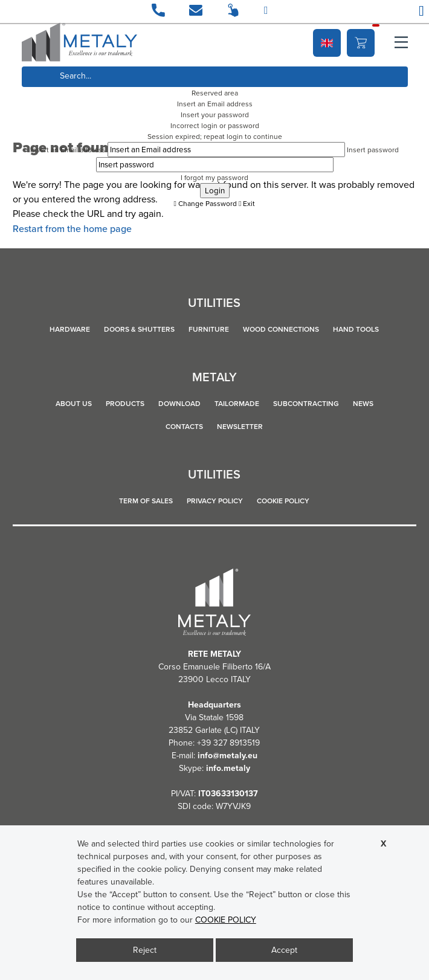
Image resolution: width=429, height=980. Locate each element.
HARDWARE (70, 329)
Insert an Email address (68, 150)
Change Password (205, 204)
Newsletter (240, 427)
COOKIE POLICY (283, 501)
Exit (247, 204)
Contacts (184, 427)
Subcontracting (306, 404)
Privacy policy (215, 501)
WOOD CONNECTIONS (281, 329)
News (363, 404)
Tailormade (237, 404)
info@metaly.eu (227, 756)
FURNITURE (209, 329)
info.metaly (228, 768)
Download (179, 404)
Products (125, 404)
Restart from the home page (72, 228)
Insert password (373, 150)
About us (74, 404)
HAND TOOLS (356, 329)
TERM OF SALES (146, 501)
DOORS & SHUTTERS (139, 329)
